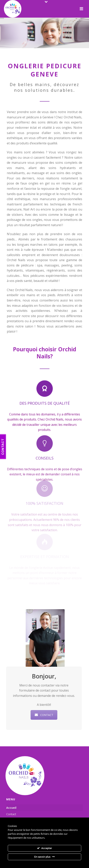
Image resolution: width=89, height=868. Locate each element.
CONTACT (45, 715)
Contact (11, 814)
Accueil (11, 808)
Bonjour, (45, 676)
